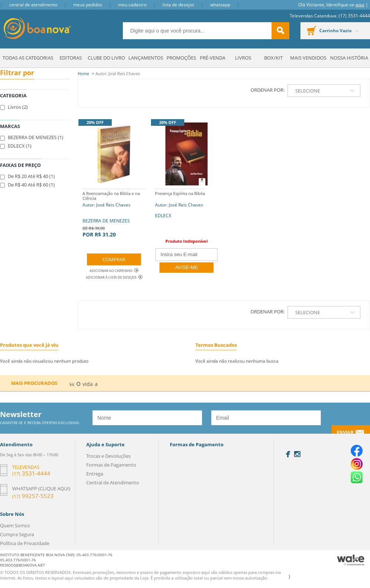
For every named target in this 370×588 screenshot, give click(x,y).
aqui (360, 5)
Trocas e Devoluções (108, 456)
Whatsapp (220, 5)
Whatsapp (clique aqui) (41, 488)
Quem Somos (15, 525)
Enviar (345, 433)
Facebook (288, 454)
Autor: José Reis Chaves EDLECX (180, 204)
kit (72, 384)
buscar (280, 31)
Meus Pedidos (88, 5)
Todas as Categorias (28, 58)
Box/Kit (273, 58)
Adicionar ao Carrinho (114, 271)
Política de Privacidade (25, 543)
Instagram (297, 454)
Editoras (71, 58)
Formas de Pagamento (111, 465)
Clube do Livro (106, 58)
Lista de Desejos (178, 5)
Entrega (95, 474)
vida (88, 384)
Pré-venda (213, 58)
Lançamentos (146, 58)
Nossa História (349, 58)
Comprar (114, 259)
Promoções (181, 58)
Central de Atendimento (33, 5)
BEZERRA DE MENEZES (114, 213)
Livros (243, 58)
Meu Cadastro (132, 5)
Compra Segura (17, 534)
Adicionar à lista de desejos (111, 277)
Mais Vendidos (308, 58)
